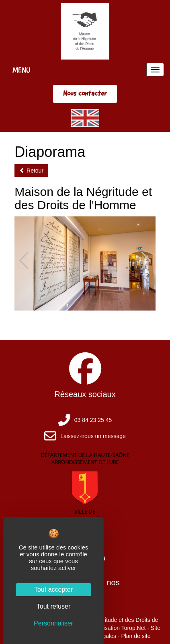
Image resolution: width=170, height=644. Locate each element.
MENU (22, 70)
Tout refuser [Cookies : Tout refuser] (53, 606)
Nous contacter (85, 93)
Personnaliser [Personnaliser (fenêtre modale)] (53, 623)
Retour (31, 171)
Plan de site (136, 636)
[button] (146, 261)
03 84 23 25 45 (93, 420)
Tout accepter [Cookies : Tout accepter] (53, 589)
